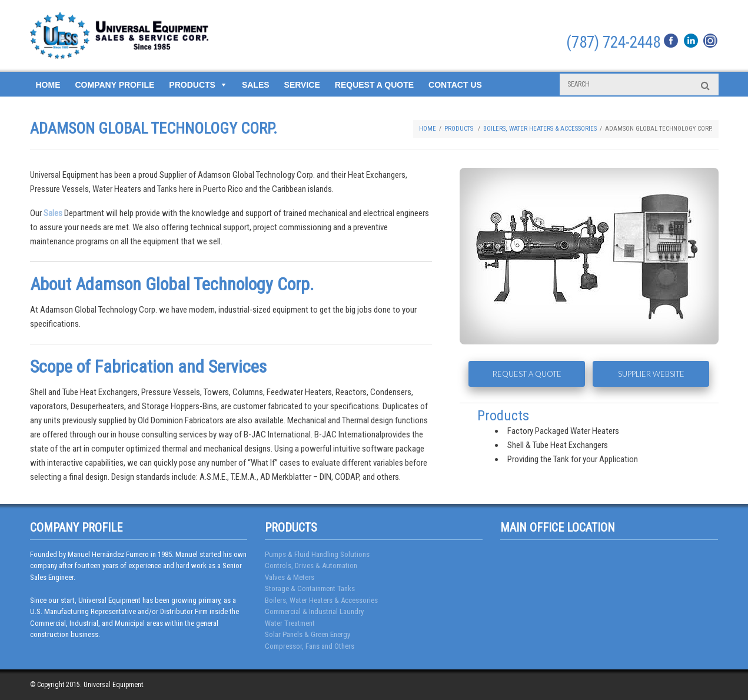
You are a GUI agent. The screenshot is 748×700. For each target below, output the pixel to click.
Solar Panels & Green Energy (307, 634)
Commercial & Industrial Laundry (314, 611)
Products (192, 85)
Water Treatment (290, 623)
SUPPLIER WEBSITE (651, 374)
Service (302, 85)
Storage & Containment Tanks (310, 588)
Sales (256, 85)
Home (48, 85)
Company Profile (115, 85)
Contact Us (455, 85)
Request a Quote (374, 85)
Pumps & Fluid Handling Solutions (317, 554)
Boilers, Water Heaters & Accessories (540, 129)
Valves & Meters (290, 577)
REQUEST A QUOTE (527, 374)
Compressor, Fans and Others (310, 646)
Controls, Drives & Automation (311, 565)
